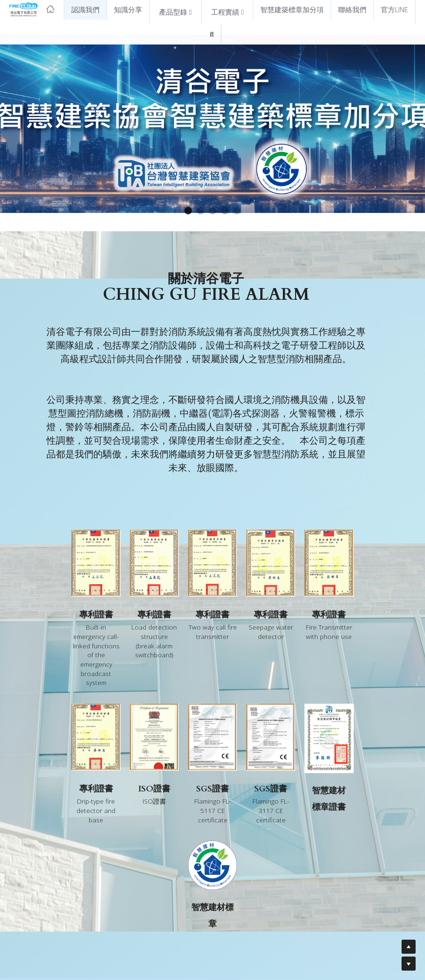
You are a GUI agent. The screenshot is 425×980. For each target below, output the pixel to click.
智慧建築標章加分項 (292, 9)
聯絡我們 (352, 9)
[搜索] (212, 34)
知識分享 (128, 9)
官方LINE (395, 9)
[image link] (32, 9)
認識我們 (85, 9)
